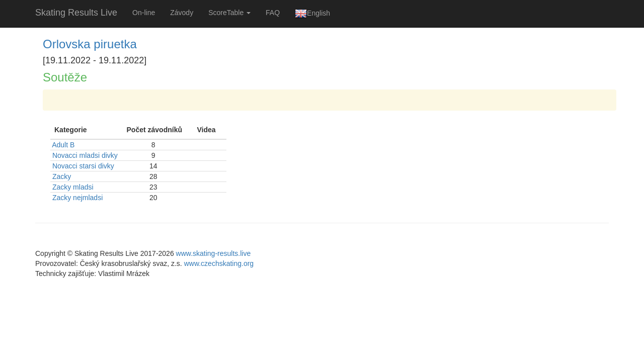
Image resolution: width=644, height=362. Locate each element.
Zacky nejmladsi (77, 198)
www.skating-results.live (214, 253)
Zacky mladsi (73, 187)
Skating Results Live (76, 13)
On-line (144, 13)
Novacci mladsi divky (85, 155)
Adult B (63, 145)
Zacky (62, 176)
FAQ (273, 13)
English (312, 14)
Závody (182, 13)
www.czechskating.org (219, 263)
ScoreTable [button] (229, 13)
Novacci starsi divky (83, 166)
